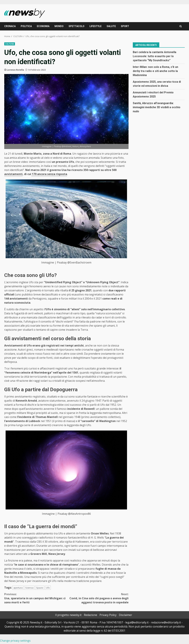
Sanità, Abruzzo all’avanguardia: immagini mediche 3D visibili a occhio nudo (157, 107)
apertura (18, 588)
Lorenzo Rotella (15, 70)
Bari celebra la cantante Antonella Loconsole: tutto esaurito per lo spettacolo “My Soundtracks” (155, 56)
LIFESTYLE (96, 26)
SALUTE (111, 26)
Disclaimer (125, 615)
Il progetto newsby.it (68, 615)
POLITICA (26, 26)
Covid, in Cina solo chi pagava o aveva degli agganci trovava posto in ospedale (97, 598)
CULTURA (10, 44)
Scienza (29, 588)
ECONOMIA (43, 26)
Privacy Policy (108, 615)
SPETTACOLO (76, 26)
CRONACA (10, 26)
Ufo (48, 588)
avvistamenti (13, 174)
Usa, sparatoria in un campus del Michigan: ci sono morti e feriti (35, 598)
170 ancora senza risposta (49, 174)
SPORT (125, 26)
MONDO (59, 26)
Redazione (91, 615)
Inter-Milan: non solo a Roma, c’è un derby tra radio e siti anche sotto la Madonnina (155, 71)
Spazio (40, 588)
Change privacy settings (15, 641)
